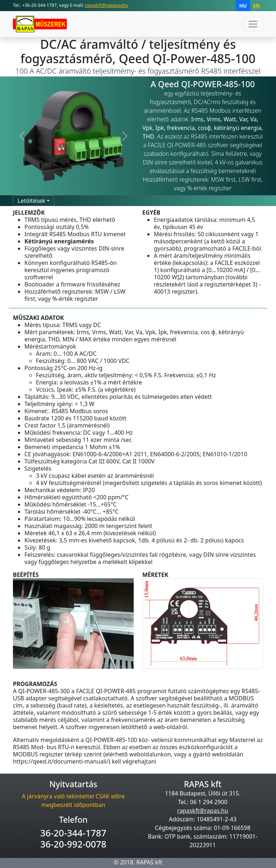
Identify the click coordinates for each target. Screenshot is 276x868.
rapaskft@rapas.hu (203, 811)
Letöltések (31, 201)
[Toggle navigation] (253, 24)
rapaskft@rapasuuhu (106, 5)
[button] (22, 136)
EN (256, 6)
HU (243, 6)
